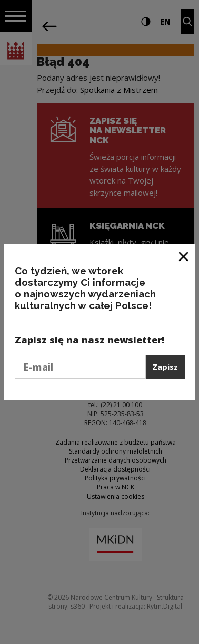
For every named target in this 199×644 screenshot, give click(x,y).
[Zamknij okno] (184, 256)
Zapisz (165, 367)
